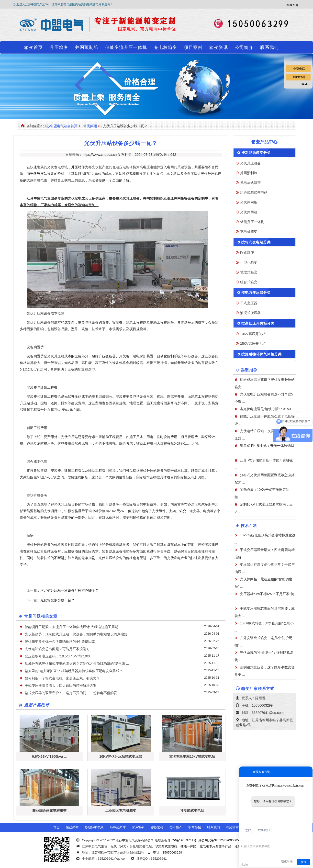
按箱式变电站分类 (256, 242)
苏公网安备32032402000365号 (220, 840)
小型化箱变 (249, 262)
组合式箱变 (249, 282)
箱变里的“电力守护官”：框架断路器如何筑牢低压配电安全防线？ (74, 671)
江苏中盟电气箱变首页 (60, 126)
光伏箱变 (72, 828)
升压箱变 (59, 47)
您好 (248, 830)
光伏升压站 (39, 174)
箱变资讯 (219, 47)
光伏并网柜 (249, 202)
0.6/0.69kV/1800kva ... (49, 756)
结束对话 (287, 861)
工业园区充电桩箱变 (121, 811)
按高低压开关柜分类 (258, 323)
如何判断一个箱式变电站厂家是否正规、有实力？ (62, 678)
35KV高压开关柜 (253, 344)
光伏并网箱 (249, 212)
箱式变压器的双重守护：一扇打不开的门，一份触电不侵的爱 (71, 693)
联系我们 (269, 47)
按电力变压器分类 (256, 293)
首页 (56, 828)
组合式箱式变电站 (254, 192)
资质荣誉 (157, 828)
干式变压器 (249, 303)
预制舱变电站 (94, 828)
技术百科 (249, 526)
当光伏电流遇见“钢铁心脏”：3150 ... (267, 409)
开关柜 (124, 356)
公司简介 (244, 47)
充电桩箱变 (165, 47)
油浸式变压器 (250, 313)
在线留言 (232, 828)
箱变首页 (34, 47)
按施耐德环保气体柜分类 (262, 354)
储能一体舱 (188, 846)
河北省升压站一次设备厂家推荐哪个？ (69, 590)
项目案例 (193, 47)
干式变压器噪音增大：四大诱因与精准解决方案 (61, 686)
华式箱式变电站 (166, 846)
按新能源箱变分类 (256, 153)
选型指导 (249, 370)
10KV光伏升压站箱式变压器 (121, 756)
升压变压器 (107, 356)
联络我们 (264, 830)
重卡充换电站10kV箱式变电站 (192, 756)
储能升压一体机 (252, 222)
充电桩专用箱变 (211, 846)
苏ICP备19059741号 (182, 840)
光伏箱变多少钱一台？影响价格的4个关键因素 (60, 642)
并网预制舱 (87, 47)
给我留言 (292, 5)
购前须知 (195, 828)
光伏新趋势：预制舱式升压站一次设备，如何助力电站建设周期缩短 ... (78, 634)
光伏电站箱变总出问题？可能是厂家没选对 (57, 649)
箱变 (183, 511)
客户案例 (138, 828)
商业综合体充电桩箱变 (49, 811)
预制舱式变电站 (192, 811)
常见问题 (90, 126)
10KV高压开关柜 (253, 334)
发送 (303, 862)
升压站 (76, 167)
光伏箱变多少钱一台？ (57, 600)
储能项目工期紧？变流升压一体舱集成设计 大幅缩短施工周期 (71, 627)
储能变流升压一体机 (126, 47)
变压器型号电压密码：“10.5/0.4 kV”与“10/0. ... (60, 656)
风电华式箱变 (250, 183)
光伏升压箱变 (250, 163)
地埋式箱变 (249, 272)
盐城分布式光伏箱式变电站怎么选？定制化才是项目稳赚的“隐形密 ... (77, 664)
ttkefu (305, 84)
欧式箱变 (247, 253)
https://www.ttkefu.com (290, 786)
